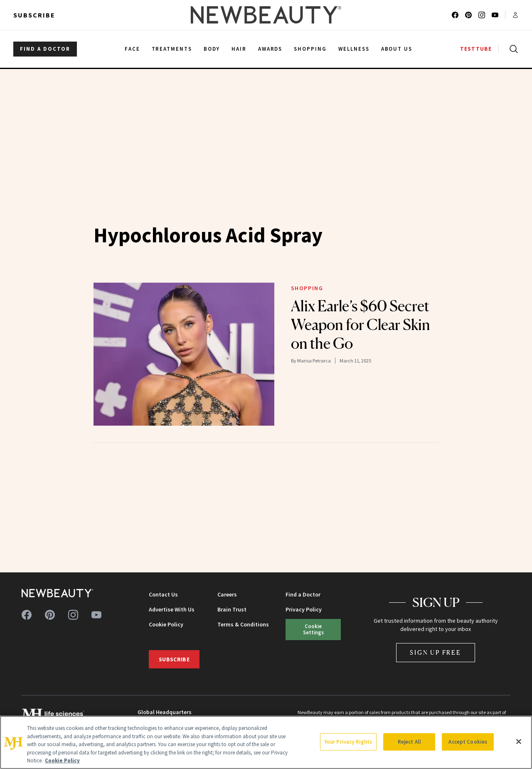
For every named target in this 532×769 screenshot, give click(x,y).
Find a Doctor (303, 594)
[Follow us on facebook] (455, 15)
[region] (266, 742)
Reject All (409, 742)
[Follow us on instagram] (482, 15)
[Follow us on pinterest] (468, 15)
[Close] (519, 742)
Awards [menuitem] (270, 49)
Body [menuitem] (212, 49)
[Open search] (512, 49)
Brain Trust (232, 609)
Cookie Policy (166, 624)
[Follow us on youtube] (495, 15)
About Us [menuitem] (397, 49)
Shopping (307, 288)
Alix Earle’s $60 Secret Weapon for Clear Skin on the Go (361, 325)
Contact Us (163, 594)
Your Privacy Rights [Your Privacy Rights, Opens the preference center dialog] (348, 742)
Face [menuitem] (132, 49)
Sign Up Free (436, 652)
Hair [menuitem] (239, 49)
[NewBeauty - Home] (266, 15)
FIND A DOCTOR (45, 49)
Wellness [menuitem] (354, 49)
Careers (227, 594)
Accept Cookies (468, 742)
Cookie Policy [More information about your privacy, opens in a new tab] (62, 760)
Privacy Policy (304, 609)
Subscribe (34, 15)
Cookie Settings (313, 629)
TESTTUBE (476, 49)
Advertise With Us (172, 609)
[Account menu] (515, 15)
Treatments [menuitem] (172, 49)
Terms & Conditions (243, 624)
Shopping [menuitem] (310, 49)
